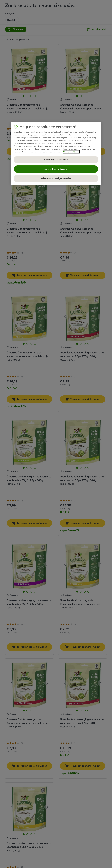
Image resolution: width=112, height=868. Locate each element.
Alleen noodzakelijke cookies (56, 178)
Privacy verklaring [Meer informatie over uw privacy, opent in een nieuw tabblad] (71, 152)
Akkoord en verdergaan (56, 169)
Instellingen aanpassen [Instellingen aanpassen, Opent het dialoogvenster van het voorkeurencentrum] (56, 159)
